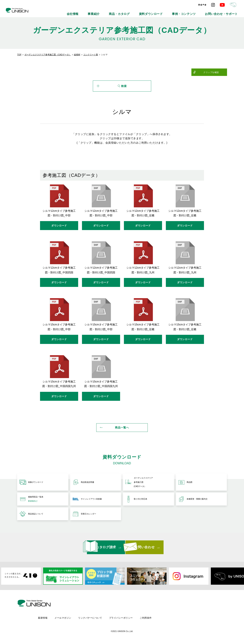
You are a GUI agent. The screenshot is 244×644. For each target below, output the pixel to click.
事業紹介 (128, 11)
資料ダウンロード (172, 11)
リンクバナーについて (122, 617)
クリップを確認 (218, 72)
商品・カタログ (148, 11)
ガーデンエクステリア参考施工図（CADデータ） (48, 55)
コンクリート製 (91, 55)
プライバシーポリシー (154, 617)
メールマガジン (95, 617)
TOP (19, 55)
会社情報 (111, 11)
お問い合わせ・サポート (226, 11)
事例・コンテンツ (198, 11)
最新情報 (74, 617)
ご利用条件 (179, 617)
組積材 (77, 55)
